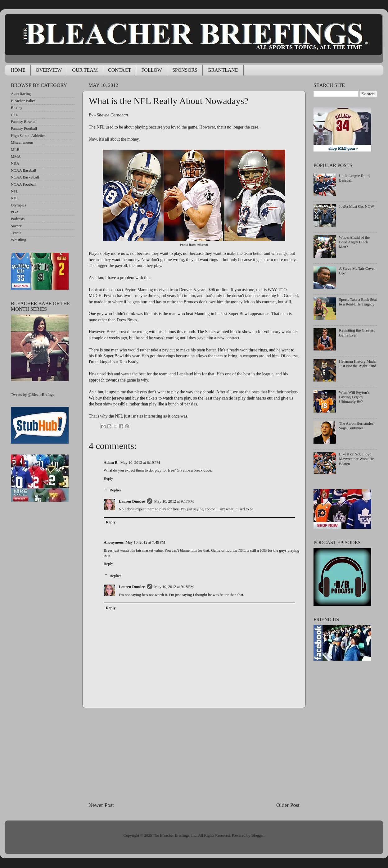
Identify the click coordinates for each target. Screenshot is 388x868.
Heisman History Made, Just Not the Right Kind (358, 364)
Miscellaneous (22, 142)
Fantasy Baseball (24, 122)
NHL (15, 198)
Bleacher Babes (23, 101)
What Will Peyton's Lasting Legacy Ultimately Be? (354, 397)
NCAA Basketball (25, 177)
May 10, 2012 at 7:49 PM (145, 542)
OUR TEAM (85, 70)
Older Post (288, 805)
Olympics (18, 205)
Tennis (16, 233)
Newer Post (101, 805)
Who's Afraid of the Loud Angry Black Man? (354, 242)
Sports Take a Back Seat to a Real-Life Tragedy (358, 302)
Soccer (16, 226)
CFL (14, 115)
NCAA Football (23, 184)
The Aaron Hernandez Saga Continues (356, 426)
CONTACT (120, 70)
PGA (15, 212)
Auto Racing (21, 94)
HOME (18, 70)
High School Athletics (28, 136)
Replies (115, 490)
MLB (15, 150)
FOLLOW (152, 70)
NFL (15, 191)
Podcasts (18, 219)
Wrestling (18, 240)
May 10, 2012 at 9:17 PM (174, 501)
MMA (16, 156)
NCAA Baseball (24, 170)
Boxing (17, 108)
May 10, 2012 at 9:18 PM (174, 587)
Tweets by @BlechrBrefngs (32, 395)
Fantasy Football (24, 129)
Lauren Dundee (132, 501)
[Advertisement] (194, 755)
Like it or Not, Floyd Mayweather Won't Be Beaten (356, 459)
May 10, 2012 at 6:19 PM (140, 463)
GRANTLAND (223, 70)
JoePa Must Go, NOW (356, 206)
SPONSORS (185, 70)
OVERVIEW (49, 70)
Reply (108, 478)
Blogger (257, 835)
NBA (15, 163)
